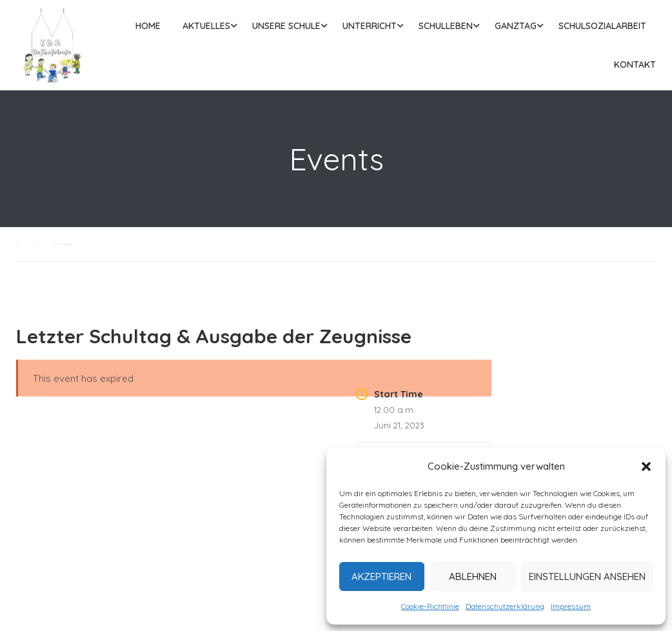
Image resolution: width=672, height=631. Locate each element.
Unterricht (370, 26)
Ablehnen (473, 576)
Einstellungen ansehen (587, 576)
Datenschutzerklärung (505, 606)
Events (36, 244)
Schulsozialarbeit (602, 26)
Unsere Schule (286, 26)
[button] (646, 466)
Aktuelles (206, 26)
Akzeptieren (381, 576)
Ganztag (516, 26)
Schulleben (446, 26)
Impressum (571, 606)
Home (148, 26)
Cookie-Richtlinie (430, 606)
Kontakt (635, 65)
